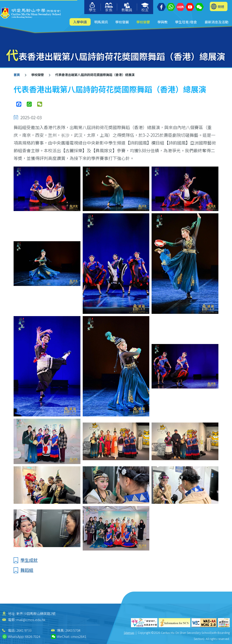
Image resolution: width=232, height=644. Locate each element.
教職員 (127, 8)
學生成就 (29, 560)
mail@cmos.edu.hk (31, 620)
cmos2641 (79, 636)
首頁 (17, 75)
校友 (145, 8)
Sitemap (129, 633)
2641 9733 (24, 630)
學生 (92, 7)
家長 (109, 8)
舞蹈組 (27, 570)
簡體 (221, 6)
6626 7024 (33, 636)
